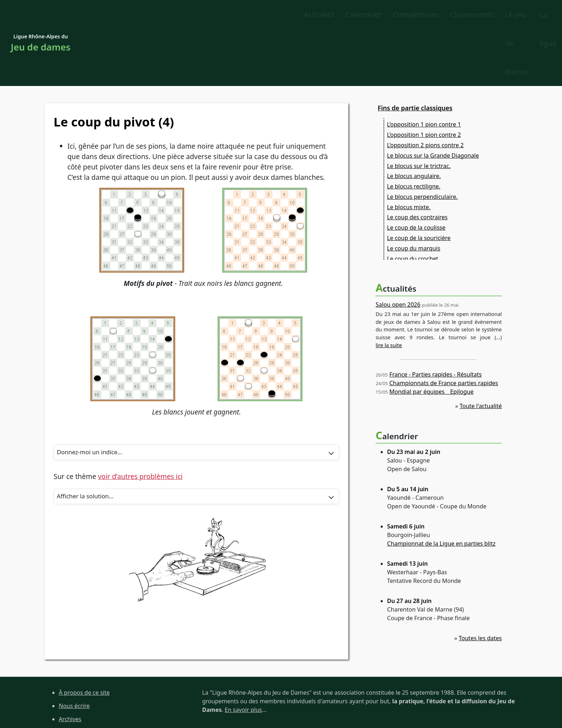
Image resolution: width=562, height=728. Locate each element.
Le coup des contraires (417, 161)
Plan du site (74, 676)
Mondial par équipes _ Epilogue (431, 335)
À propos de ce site (84, 636)
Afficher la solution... (90, 442)
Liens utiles (74, 689)
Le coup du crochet (413, 202)
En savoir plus (243, 653)
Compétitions (234, 15)
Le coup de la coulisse (416, 171)
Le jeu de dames (444, 15)
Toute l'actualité (481, 349)
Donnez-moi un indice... (95, 396)
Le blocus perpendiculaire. (422, 140)
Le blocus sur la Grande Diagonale (433, 99)
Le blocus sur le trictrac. (419, 109)
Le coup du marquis (414, 192)
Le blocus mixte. (409, 150)
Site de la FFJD (78, 702)
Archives (70, 662)
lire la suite (389, 289)
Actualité (137, 15)
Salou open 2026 (398, 248)
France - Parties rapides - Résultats (435, 318)
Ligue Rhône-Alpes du (41, 15)
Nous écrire (74, 649)
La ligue (497, 15)
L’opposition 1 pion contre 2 (424, 78)
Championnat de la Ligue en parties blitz (441, 487)
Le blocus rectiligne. (414, 130)
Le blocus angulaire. (414, 120)
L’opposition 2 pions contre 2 (425, 88)
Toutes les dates (480, 581)
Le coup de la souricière (419, 181)
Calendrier (182, 15)
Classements (290, 15)
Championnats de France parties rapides (444, 326)
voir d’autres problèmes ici (140, 422)
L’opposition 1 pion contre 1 (424, 68)
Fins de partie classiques (415, 51)
